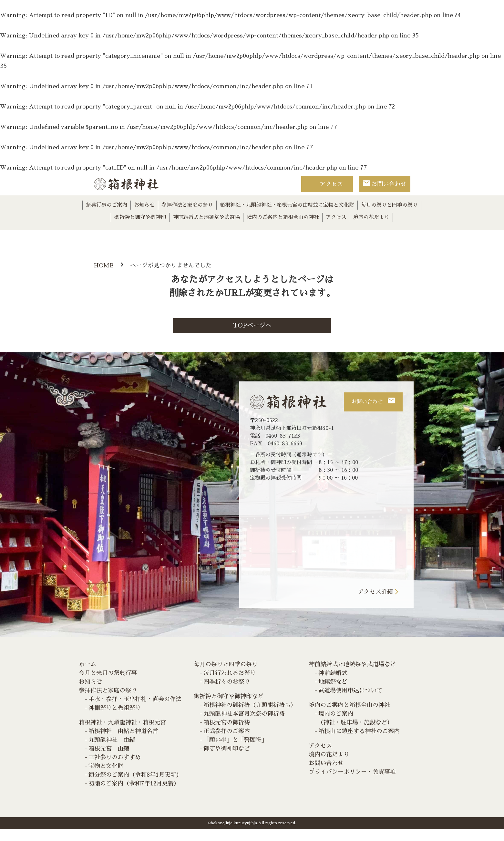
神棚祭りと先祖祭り (115, 720)
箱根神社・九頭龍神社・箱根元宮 (122, 734)
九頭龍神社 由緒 (112, 752)
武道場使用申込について (350, 702)
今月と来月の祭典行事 (108, 685)
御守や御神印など (227, 761)
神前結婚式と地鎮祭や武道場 (206, 217)
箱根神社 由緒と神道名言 (123, 743)
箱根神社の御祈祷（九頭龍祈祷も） (250, 717)
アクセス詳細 (375, 603)
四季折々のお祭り (227, 694)
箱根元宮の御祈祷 (227, 734)
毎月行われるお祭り (230, 685)
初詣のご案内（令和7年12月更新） (134, 795)
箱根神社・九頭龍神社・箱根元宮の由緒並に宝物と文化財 (287, 205)
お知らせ (144, 205)
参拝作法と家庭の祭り (187, 205)
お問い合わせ (389, 184)
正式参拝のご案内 (227, 743)
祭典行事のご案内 (107, 205)
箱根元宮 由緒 (109, 761)
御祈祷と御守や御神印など (229, 708)
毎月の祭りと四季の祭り (389, 205)
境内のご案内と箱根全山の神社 (283, 217)
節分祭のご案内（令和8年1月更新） (135, 787)
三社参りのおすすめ (115, 769)
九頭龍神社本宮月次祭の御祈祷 (244, 726)
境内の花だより (371, 217)
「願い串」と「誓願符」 (235, 752)
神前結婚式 (333, 685)
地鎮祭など (333, 694)
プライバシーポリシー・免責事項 (352, 784)
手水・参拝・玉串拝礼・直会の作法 (135, 711)
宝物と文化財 (106, 778)
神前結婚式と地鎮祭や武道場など (352, 676)
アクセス (331, 184)
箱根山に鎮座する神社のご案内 (359, 743)
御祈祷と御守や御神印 (140, 217)
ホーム (87, 676)
